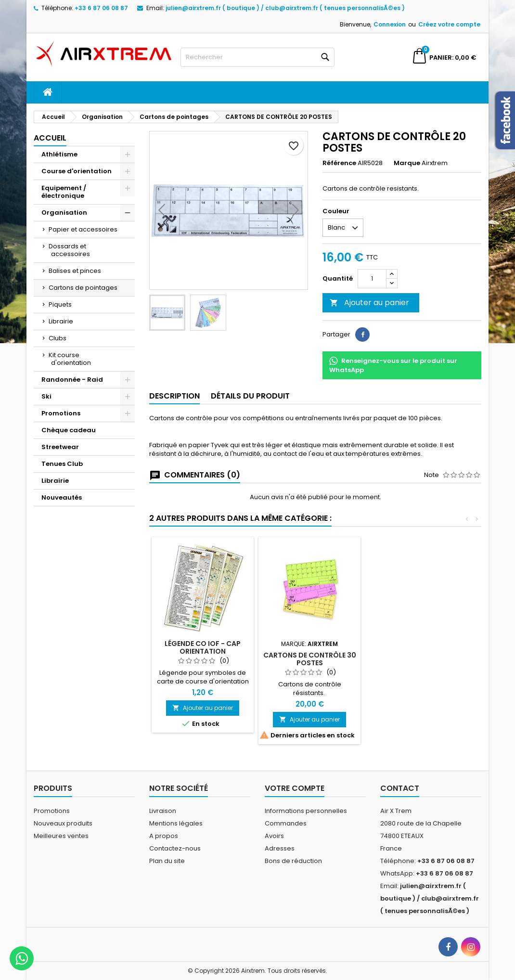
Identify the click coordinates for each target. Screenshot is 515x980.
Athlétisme (59, 154)
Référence (339, 163)
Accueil (50, 138)
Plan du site (167, 861)
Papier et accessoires (83, 229)
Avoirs (274, 836)
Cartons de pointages (83, 288)
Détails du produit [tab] (250, 396)
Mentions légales (176, 823)
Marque (407, 163)
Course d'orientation (77, 171)
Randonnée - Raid (72, 380)
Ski (46, 396)
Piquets (60, 304)
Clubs (58, 338)
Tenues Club (62, 464)
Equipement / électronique (64, 192)
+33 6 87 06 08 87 (101, 8)
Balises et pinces (75, 271)
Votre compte (295, 788)
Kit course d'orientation (70, 359)
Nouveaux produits (63, 823)
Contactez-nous (175, 848)
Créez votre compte (449, 24)
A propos (164, 836)
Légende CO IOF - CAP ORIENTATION (203, 647)
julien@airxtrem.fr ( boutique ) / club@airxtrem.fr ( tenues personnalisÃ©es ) (285, 8)
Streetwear (60, 447)
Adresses (280, 848)
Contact (400, 788)
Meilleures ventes (61, 836)
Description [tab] (174, 396)
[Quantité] (372, 279)
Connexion (390, 24)
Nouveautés (62, 497)
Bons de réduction (293, 861)
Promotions (61, 413)
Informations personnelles (306, 811)
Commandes (286, 823)
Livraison (163, 811)
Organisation (64, 213)
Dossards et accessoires (69, 250)
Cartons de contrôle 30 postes (310, 659)
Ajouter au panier (369, 303)
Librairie (61, 321)
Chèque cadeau (69, 430)
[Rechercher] (257, 57)
